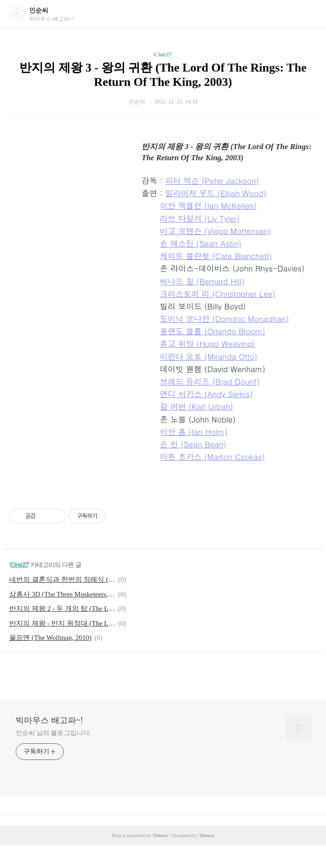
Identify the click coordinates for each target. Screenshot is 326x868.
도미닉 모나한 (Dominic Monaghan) (225, 319)
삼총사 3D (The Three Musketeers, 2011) (62, 594)
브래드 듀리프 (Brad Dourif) (210, 381)
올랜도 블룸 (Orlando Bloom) (213, 331)
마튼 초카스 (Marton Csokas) (213, 457)
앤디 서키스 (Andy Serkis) (206, 394)
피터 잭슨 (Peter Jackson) (212, 181)
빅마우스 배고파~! (49, 720)
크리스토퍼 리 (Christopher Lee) (218, 294)
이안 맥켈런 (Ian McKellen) (208, 205)
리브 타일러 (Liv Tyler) (200, 218)
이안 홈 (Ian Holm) (194, 432)
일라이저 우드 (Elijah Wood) (216, 193)
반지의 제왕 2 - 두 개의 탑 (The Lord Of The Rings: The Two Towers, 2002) (62, 609)
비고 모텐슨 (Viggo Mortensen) (216, 231)
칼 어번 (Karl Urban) (197, 406)
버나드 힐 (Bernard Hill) (202, 281)
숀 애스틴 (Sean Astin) (201, 243)
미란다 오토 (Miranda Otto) (209, 356)
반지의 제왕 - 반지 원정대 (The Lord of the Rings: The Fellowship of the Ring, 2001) (62, 623)
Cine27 (163, 54)
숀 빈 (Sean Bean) (193, 444)
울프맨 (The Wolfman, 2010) (50, 638)
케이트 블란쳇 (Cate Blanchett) (216, 256)
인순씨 (39, 10)
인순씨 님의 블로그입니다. (53, 733)
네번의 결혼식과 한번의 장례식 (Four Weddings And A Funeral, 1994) (62, 579)
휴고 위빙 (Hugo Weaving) (207, 344)
